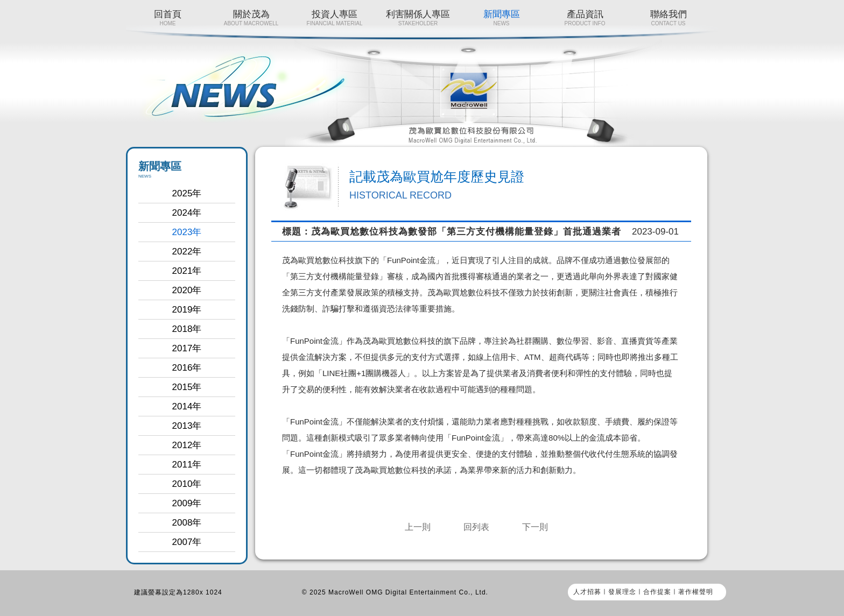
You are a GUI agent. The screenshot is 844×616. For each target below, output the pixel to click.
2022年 (187, 252)
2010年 (187, 484)
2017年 (187, 348)
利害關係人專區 (418, 18)
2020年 (187, 290)
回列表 (476, 527)
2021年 (187, 271)
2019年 (187, 310)
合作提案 (657, 592)
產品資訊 (585, 18)
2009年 (187, 503)
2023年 (187, 232)
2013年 (187, 426)
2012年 (187, 445)
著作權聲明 (696, 592)
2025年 (187, 193)
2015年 (187, 387)
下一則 (535, 527)
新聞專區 (501, 18)
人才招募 (587, 592)
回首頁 (168, 18)
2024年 (187, 213)
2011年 (187, 465)
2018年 (187, 329)
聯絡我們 (668, 18)
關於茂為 (251, 18)
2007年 (187, 542)
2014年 (187, 406)
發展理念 (622, 592)
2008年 (187, 523)
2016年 (187, 368)
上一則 (418, 527)
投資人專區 (335, 18)
